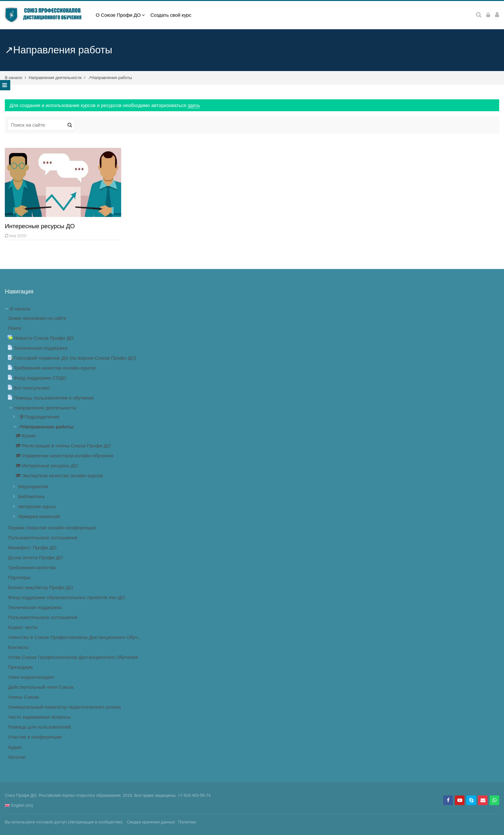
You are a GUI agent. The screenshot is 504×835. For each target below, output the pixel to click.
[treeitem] (252, 533)
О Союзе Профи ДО (118, 15)
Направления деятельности (55, 78)
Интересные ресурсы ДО (40, 226)
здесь (194, 105)
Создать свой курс (171, 15)
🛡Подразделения (39, 417)
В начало (14, 78)
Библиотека (32, 496)
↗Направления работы (110, 78)
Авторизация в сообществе (95, 822)
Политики (187, 822)
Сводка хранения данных (151, 822)
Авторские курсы (37, 506)
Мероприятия (33, 486)
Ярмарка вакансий (39, 516)
